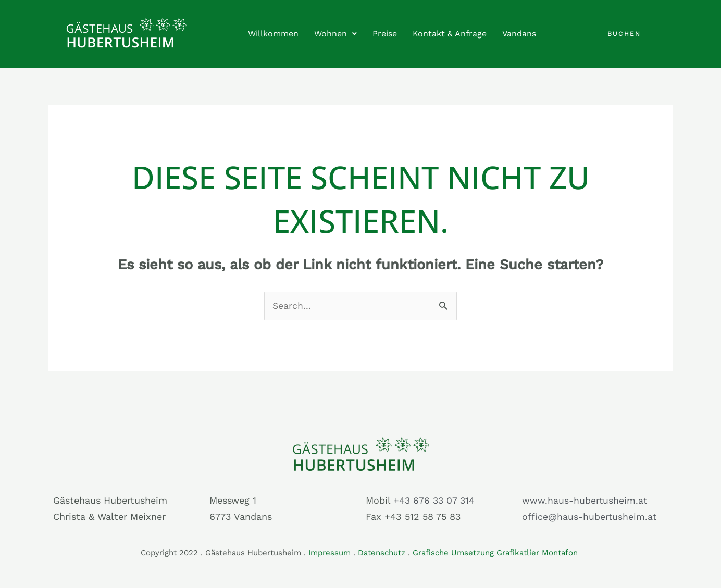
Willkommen (273, 34)
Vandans (519, 34)
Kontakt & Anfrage (450, 34)
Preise (385, 34)
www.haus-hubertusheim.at (585, 501)
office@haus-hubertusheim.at (590, 517)
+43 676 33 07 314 (435, 501)
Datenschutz (382, 553)
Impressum (330, 553)
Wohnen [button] (335, 34)
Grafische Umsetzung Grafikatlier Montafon (496, 553)
